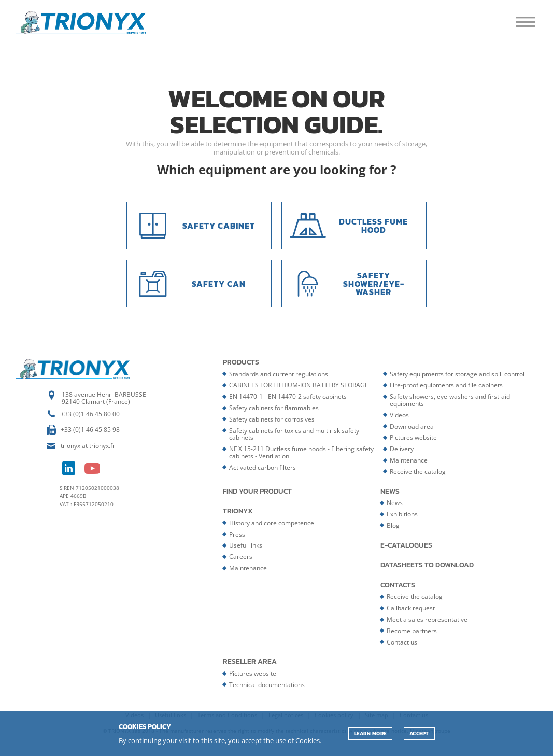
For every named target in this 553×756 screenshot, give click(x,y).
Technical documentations (267, 685)
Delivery (402, 449)
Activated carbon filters (263, 467)
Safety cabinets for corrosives (272, 419)
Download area (412, 426)
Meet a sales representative (427, 619)
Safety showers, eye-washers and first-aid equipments (450, 400)
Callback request (411, 608)
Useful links (246, 545)
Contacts (398, 585)
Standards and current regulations (279, 374)
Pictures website (413, 437)
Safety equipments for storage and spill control (457, 374)
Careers (241, 557)
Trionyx (238, 511)
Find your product (257, 492)
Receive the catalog (418, 472)
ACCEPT (419, 733)
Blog (393, 526)
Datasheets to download (427, 565)
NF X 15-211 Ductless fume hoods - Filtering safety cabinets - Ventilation (301, 452)
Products (241, 362)
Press (237, 534)
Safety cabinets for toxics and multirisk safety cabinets (294, 434)
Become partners (412, 631)
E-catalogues (406, 545)
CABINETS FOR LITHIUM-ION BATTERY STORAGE (299, 385)
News (390, 492)
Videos (399, 415)
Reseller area (250, 662)
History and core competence (272, 523)
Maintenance (409, 460)
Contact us (402, 642)
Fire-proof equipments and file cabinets (446, 385)
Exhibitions (402, 514)
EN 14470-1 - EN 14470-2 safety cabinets (288, 396)
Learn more (370, 733)
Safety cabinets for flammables (274, 408)
